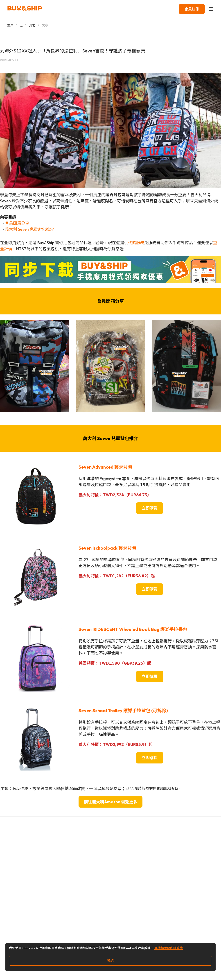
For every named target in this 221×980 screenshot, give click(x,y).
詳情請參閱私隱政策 (169, 948)
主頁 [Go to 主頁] (10, 25)
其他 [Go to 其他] (32, 25)
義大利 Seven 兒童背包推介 (29, 229)
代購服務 (136, 243)
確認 (110, 961)
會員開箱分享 (17, 223)
